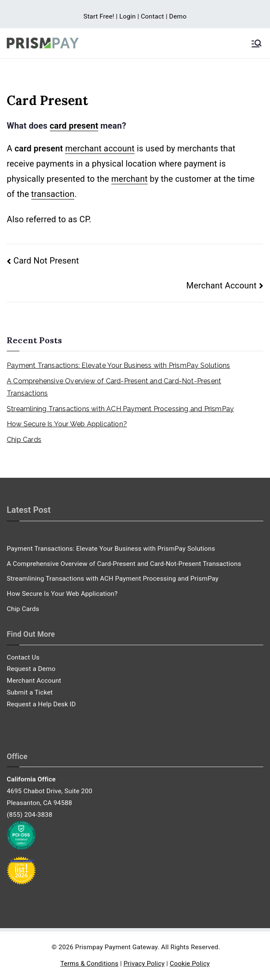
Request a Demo (31, 669)
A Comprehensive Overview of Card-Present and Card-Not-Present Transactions (114, 387)
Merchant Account (222, 285)
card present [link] (74, 126)
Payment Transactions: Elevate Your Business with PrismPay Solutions (118, 365)
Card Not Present (46, 261)
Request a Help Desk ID (41, 704)
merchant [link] (130, 179)
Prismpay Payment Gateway (116, 947)
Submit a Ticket (30, 692)
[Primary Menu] (256, 43)
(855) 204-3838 (30, 815)
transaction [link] (53, 194)
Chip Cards (24, 440)
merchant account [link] (100, 148)
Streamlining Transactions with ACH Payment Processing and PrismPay (120, 409)
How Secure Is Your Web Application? (67, 424)
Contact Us (23, 657)
